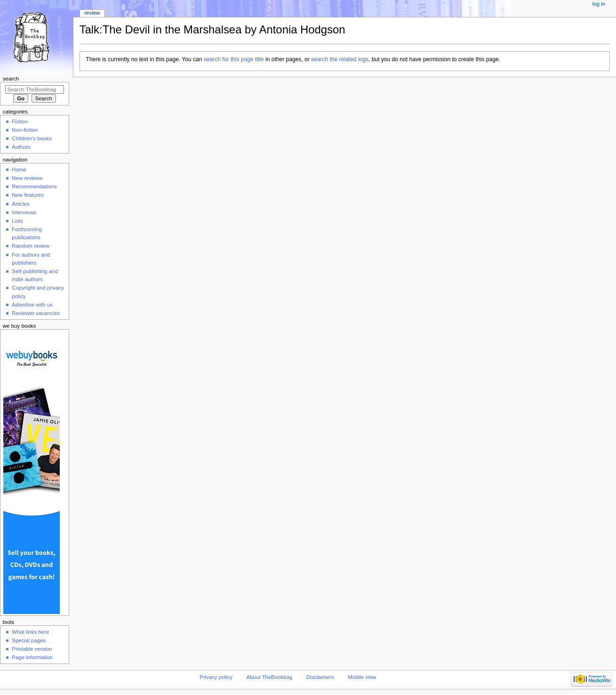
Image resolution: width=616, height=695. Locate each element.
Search (11, 79)
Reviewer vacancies (36, 313)
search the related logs (340, 59)
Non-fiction (25, 130)
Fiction (20, 121)
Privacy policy (216, 677)
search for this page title (234, 59)
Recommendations (34, 186)
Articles (21, 204)
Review (92, 13)
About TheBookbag (270, 677)
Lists (17, 221)
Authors (21, 147)
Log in (599, 4)
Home (19, 170)
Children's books (32, 138)
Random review (31, 246)
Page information (32, 657)
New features (28, 195)
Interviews (24, 212)
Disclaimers (320, 677)
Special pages (29, 640)
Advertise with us (32, 305)
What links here (30, 632)
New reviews (27, 178)
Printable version (32, 649)
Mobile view (362, 677)
